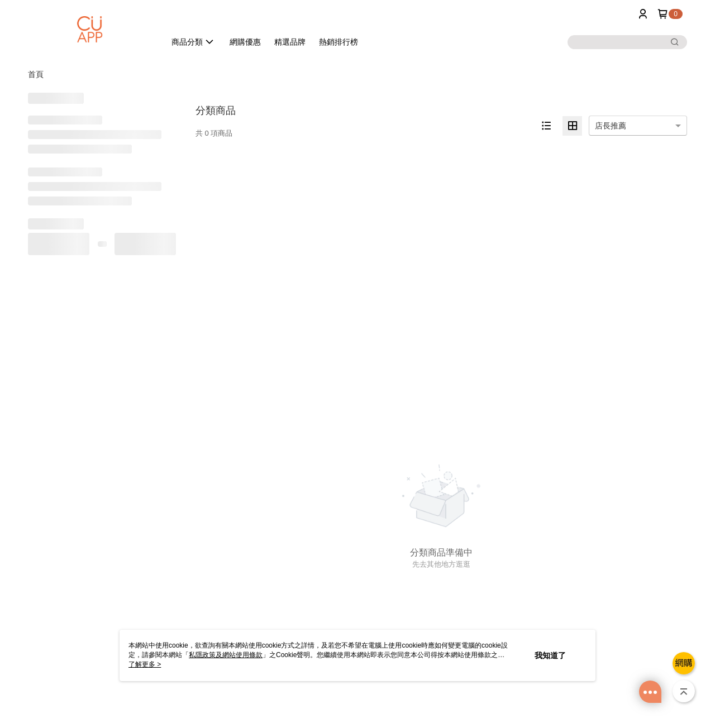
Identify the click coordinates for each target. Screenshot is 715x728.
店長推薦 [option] (611, 126)
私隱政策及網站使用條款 (226, 655)
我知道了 (550, 655)
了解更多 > (145, 664)
